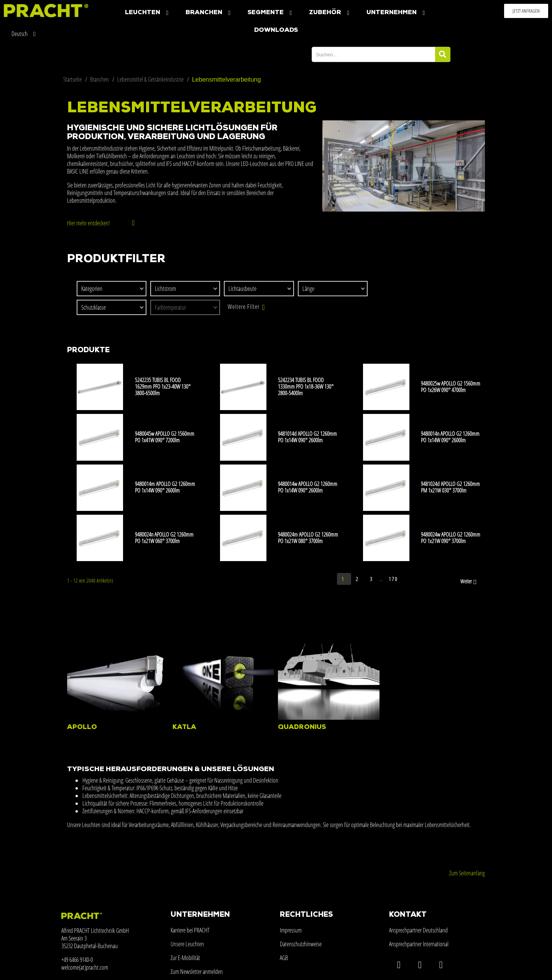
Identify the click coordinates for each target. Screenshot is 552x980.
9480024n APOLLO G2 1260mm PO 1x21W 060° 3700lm (164, 538)
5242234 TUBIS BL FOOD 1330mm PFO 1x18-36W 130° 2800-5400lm (306, 386)
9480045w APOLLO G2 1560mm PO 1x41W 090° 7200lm (165, 437)
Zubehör (330, 13)
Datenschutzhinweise (301, 944)
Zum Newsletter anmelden (197, 972)
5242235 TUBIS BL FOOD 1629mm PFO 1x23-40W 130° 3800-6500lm (163, 386)
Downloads (276, 30)
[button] (526, 11)
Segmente (271, 13)
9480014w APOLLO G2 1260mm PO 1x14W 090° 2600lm (308, 487)
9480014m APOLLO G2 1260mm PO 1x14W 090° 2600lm (165, 487)
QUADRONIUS (302, 727)
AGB (284, 958)
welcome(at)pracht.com (85, 967)
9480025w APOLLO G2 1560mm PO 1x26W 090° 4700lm (451, 387)
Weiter (469, 582)
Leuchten (148, 13)
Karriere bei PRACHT (190, 930)
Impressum (291, 930)
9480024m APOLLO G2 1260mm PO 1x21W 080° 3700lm (308, 538)
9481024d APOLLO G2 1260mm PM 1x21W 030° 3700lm (450, 487)
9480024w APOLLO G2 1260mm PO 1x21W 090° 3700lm (451, 538)
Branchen (209, 13)
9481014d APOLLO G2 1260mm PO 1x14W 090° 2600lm (307, 437)
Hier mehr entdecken (88, 223)
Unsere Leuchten (187, 944)
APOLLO (82, 727)
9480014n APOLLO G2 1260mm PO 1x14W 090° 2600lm (450, 437)
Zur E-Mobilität (185, 958)
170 (393, 579)
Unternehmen (397, 13)
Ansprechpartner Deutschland (418, 930)
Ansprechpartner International (419, 944)
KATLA (184, 727)
